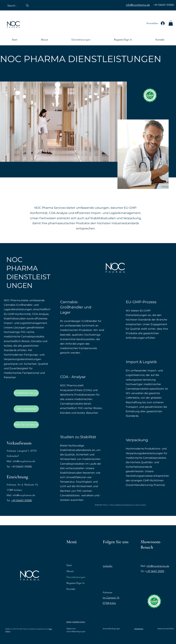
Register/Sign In (76, 583)
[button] (171, 23)
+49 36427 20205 (155, 571)
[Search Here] (13, 5)
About (70, 571)
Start (69, 565)
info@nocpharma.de (24, 461)
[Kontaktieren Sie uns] (26, 393)
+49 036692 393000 (21, 500)
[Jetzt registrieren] (26, 409)
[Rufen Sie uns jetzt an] (26, 425)
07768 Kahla (109, 603)
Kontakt (71, 589)
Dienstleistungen (76, 577)
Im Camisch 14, (111, 598)
